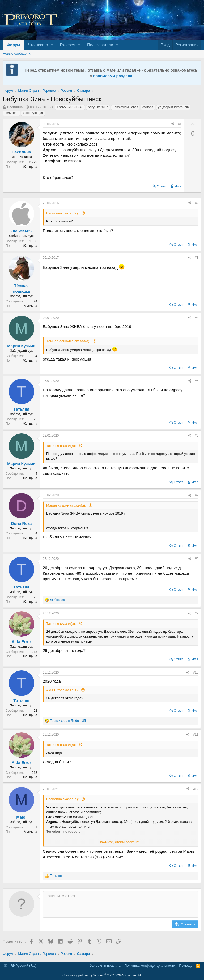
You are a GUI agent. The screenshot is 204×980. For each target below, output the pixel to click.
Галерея (68, 45)
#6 (197, 436)
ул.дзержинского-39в (173, 107)
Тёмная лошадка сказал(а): (69, 341)
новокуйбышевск (125, 107)
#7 (197, 495)
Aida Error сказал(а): (63, 690)
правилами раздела (113, 76)
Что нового (38, 45)
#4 (197, 318)
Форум (13, 45)
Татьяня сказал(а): (61, 446)
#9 (197, 613)
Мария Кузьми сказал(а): (67, 505)
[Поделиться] (173, 124)
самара (148, 107)
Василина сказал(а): (63, 213)
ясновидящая (33, 113)
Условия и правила (105, 966)
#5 (197, 381)
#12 (196, 789)
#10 (196, 673)
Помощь (186, 966)
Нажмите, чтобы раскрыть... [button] (121, 842)
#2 (197, 203)
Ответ (161, 186)
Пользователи (100, 45)
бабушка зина (98, 107)
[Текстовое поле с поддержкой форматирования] (121, 904)
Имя (178, 186)
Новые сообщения (18, 53)
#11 (196, 735)
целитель (11, 113)
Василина (15, 107)
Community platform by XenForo (102, 975)
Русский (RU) (24, 966)
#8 (197, 559)
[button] (52, 45)
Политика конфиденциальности (150, 966)
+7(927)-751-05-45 (70, 107)
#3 (197, 258)
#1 (180, 124)
